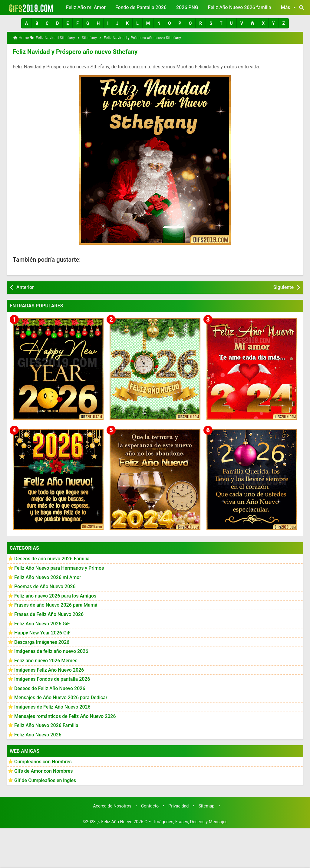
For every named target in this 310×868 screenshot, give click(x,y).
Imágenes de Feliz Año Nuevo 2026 (52, 707)
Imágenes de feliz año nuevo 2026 (51, 651)
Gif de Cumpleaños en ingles (45, 780)
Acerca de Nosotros (112, 806)
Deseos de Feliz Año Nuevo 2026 (50, 688)
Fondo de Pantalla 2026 (141, 7)
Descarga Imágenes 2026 (42, 642)
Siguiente (284, 287)
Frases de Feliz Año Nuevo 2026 (49, 614)
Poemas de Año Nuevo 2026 (45, 586)
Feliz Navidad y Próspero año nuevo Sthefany (74, 52)
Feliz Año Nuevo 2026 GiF (42, 623)
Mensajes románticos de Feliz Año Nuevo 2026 (65, 716)
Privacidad (178, 806)
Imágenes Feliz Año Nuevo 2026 (49, 670)
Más (290, 7)
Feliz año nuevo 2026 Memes (46, 660)
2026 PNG (187, 7)
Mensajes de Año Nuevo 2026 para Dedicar (61, 698)
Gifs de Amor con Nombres (44, 771)
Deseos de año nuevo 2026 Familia (52, 559)
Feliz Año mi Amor (86, 7)
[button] (26, 23)
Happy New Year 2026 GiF (42, 632)
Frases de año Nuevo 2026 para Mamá (56, 605)
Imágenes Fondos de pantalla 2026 (52, 679)
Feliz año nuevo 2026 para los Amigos (55, 596)
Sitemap (207, 806)
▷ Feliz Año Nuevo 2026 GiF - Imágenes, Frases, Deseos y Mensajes (162, 822)
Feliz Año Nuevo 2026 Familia (46, 725)
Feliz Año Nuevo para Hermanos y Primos (59, 568)
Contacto (150, 806)
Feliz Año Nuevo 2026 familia (240, 7)
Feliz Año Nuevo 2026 (38, 734)
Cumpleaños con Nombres (43, 762)
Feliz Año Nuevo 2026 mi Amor (48, 577)
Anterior (25, 287)
